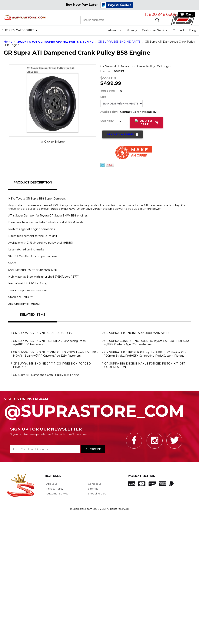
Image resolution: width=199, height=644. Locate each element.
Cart (189, 14)
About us (114, 30)
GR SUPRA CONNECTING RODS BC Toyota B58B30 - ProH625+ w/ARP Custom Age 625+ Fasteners (147, 343)
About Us (52, 484)
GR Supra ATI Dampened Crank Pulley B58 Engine (46, 375)
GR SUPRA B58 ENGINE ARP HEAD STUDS (42, 333)
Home (8, 42)
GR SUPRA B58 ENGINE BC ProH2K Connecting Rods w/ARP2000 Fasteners (49, 343)
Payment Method (142, 476)
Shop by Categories (18, 30)
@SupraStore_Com (99, 409)
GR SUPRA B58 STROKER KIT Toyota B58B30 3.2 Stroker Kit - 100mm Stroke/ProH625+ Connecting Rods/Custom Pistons (145, 354)
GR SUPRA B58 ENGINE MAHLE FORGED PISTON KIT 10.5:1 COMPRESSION (145, 365)
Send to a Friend (121, 134)
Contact (178, 30)
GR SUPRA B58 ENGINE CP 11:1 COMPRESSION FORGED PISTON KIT (52, 365)
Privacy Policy (55, 489)
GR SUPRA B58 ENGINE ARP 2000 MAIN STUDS (137, 333)
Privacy (132, 30)
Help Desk (53, 476)
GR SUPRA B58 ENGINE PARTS (119, 42)
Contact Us (95, 484)
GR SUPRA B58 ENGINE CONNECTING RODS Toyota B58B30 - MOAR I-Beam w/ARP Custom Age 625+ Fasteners (55, 354)
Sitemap (93, 489)
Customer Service (155, 30)
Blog (193, 30)
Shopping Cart (97, 494)
